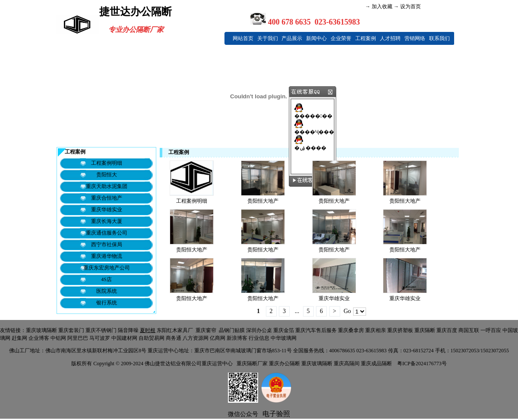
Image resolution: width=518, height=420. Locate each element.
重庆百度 (447, 330)
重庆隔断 (425, 330)
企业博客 (39, 338)
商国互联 (469, 330)
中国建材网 (124, 338)
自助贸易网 (152, 338)
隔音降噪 (128, 330)
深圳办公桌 (259, 330)
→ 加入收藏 (379, 6)
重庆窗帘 (206, 330)
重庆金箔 (284, 330)
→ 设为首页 (407, 6)
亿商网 (218, 338)
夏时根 (148, 330)
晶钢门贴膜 (232, 330)
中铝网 (58, 338)
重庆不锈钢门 (101, 330)
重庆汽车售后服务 (316, 330)
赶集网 (19, 338)
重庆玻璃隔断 (41, 330)
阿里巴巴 (78, 338)
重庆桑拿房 (351, 330)
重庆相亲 (376, 330)
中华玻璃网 (284, 338)
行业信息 (259, 338)
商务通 (174, 338)
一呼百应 (491, 330)
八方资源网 (196, 338)
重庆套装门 (71, 330)
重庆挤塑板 (400, 330)
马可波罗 (100, 338)
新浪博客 (237, 338)
